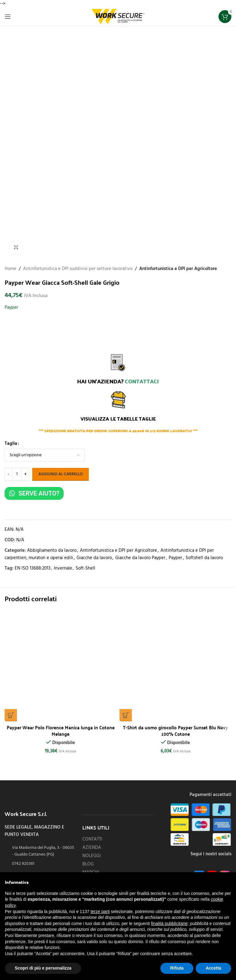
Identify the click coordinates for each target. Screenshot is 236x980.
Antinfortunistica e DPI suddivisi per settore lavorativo (78, 269)
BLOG (88, 864)
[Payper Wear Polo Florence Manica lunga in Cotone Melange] (61, 665)
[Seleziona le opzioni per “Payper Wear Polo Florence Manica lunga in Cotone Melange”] (11, 715)
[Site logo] (118, 17)
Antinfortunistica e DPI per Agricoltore (178, 269)
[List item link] (40, 864)
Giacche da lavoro (94, 558)
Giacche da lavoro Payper (140, 558)
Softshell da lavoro (204, 558)
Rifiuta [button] (177, 968)
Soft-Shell (85, 568)
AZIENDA (92, 848)
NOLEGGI (92, 856)
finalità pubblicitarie (169, 923)
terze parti (100, 911)
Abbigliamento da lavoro (52, 551)
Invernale (63, 568)
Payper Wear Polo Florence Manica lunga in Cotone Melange (61, 730)
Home (10, 269)
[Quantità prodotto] (17, 474)
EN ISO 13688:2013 (33, 568)
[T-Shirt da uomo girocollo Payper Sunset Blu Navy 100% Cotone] (175, 665)
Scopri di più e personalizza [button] (43, 968)
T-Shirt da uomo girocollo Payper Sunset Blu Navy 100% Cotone (175, 730)
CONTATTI (92, 839)
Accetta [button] (213, 968)
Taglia (11, 444)
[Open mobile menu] (8, 17)
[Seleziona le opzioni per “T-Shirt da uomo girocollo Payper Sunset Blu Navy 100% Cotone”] (126, 715)
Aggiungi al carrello (61, 474)
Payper (11, 308)
